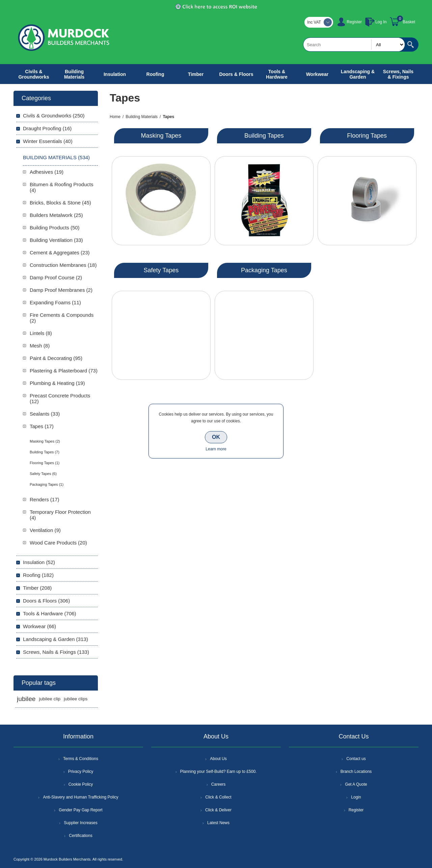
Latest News (218, 823)
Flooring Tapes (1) (45, 463)
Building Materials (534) (56, 157)
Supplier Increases (80, 823)
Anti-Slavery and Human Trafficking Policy (80, 797)
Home (115, 117)
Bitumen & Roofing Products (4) (61, 187)
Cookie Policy (81, 784)
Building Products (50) (55, 228)
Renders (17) (45, 499)
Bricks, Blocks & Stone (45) (60, 203)
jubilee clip (49, 699)
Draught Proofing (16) (47, 128)
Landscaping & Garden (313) (56, 639)
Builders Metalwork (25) (56, 215)
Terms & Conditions (81, 759)
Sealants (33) (45, 414)
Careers (219, 784)
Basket (409, 22)
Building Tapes (264, 136)
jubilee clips (76, 699)
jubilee (26, 699)
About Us (218, 759)
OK (216, 437)
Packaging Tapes (264, 270)
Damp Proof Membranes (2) (61, 290)
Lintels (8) (41, 333)
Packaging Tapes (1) (47, 484)
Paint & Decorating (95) (56, 358)
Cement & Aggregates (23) (60, 253)
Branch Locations (356, 772)
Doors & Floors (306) (46, 601)
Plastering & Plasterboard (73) (64, 371)
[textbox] (354, 45)
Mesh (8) (40, 346)
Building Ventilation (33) (56, 240)
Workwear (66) (39, 626)
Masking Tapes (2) (45, 441)
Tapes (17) (42, 426)
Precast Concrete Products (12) (60, 398)
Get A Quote (356, 784)
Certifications (80, 836)
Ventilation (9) (45, 530)
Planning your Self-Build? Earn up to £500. (219, 772)
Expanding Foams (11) (55, 302)
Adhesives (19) (47, 172)
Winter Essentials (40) (48, 141)
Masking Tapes (161, 136)
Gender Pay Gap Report (80, 810)
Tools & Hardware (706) (50, 613)
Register (354, 22)
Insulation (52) (39, 562)
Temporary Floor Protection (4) (60, 515)
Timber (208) (37, 588)
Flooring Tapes (367, 136)
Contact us (356, 759)
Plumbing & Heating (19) (57, 383)
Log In (381, 22)
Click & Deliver (218, 810)
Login (356, 797)
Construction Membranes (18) (63, 265)
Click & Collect (218, 797)
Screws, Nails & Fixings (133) (56, 652)
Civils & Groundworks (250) (54, 116)
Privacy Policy (81, 772)
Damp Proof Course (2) (56, 277)
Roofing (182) (38, 575)
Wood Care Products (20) (58, 543)
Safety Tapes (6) (43, 474)
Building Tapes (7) (45, 452)
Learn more (216, 449)
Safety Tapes (161, 270)
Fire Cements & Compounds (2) (62, 318)
